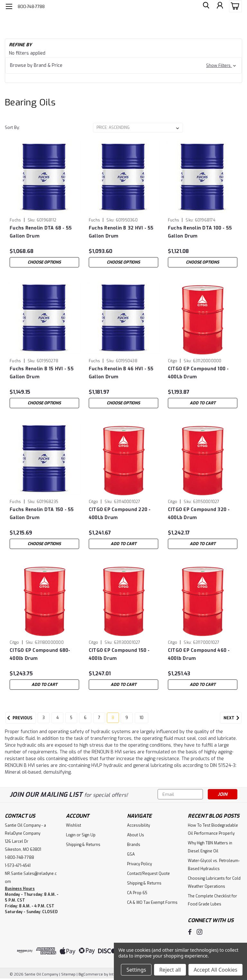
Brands (134, 845)
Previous (19, 718)
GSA (131, 854)
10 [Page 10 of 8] (142, 718)
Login (71, 835)
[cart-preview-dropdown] (234, 6)
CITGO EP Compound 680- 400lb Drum (40, 654)
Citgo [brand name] (173, 361)
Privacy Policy (139, 864)
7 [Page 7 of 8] (99, 718)
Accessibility (138, 825)
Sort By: (12, 127)
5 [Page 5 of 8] (71, 718)
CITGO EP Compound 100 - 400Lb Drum (198, 373)
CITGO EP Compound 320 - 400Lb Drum (199, 514)
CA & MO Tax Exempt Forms (152, 903)
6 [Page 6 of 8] (85, 718)
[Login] (219, 6)
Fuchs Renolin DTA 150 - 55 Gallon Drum (42, 514)
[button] (123, 65)
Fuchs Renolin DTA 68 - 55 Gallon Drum (41, 232)
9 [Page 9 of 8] (127, 718)
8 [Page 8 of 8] (113, 718)
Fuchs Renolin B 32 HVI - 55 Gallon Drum (121, 232)
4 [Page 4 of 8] (57, 718)
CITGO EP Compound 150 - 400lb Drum (119, 654)
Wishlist (73, 825)
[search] (205, 6)
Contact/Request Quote (148, 874)
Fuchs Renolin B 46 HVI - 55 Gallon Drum (121, 373)
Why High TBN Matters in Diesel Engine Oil (210, 847)
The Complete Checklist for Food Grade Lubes (212, 900)
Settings (136, 970)
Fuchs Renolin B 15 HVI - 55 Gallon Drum (42, 373)
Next (233, 718)
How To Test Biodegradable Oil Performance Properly (213, 829)
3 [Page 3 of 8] (44, 718)
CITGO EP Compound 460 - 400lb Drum (199, 654)
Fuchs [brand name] (15, 220)
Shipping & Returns (83, 845)
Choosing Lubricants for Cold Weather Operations (214, 882)
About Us (136, 835)
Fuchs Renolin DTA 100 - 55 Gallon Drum (200, 232)
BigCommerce (91, 974)
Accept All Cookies (215, 970)
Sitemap (68, 974)
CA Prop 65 (137, 893)
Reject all (170, 970)
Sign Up (89, 835)
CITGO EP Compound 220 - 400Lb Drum (120, 514)
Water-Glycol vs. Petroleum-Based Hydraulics (214, 865)
